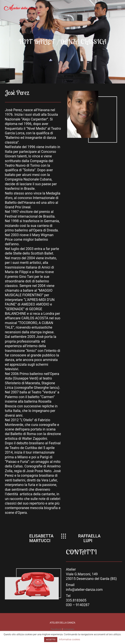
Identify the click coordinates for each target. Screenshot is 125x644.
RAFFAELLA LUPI (89, 538)
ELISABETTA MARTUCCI (41, 538)
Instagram (69, 629)
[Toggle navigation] (119, 8)
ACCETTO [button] (51, 640)
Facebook (56, 629)
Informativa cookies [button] (69, 639)
